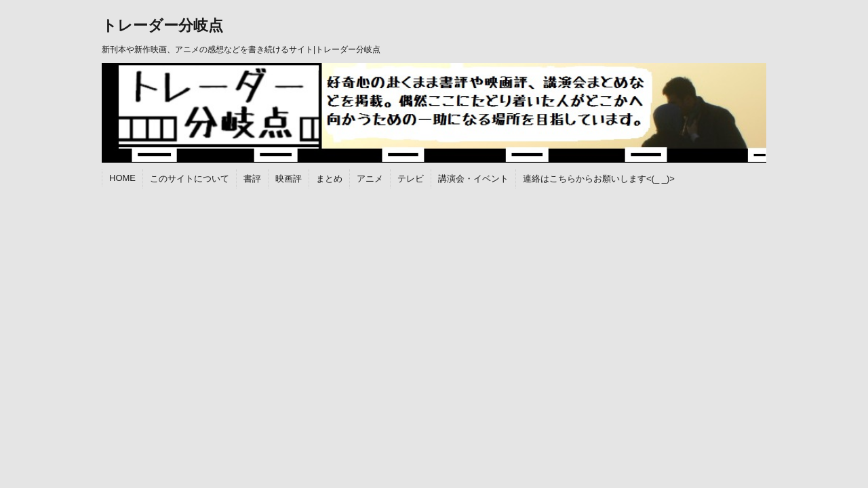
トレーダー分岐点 (162, 25)
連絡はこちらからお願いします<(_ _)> (599, 179)
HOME (122, 178)
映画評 (289, 179)
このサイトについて (190, 179)
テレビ (411, 179)
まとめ (329, 179)
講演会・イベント (473, 179)
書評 (252, 179)
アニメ (370, 179)
